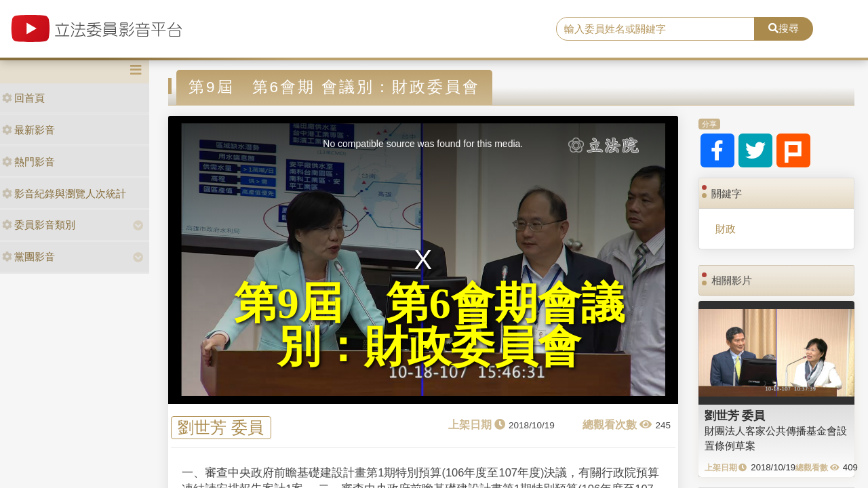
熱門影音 (28, 162)
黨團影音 (28, 257)
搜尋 (784, 28)
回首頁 (23, 98)
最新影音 (28, 130)
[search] (655, 29)
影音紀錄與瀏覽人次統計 (64, 194)
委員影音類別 (39, 225)
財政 (726, 229)
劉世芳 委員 (221, 428)
